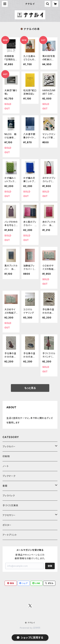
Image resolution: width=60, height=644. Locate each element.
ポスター (7, 525)
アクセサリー (9, 515)
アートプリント (10, 535)
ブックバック (9, 496)
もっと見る (30, 388)
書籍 (5, 486)
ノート (6, 466)
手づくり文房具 (10, 505)
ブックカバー (9, 446)
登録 (50, 566)
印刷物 (6, 456)
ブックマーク (9, 476)
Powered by (30, 628)
